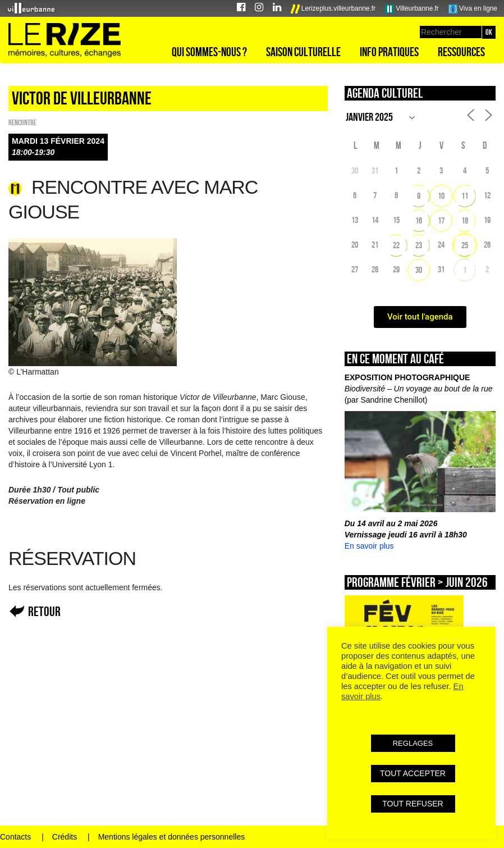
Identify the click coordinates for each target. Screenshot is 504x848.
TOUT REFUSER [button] (413, 804)
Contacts (15, 837)
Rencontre (22, 122)
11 (465, 196)
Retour (44, 611)
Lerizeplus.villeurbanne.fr (333, 9)
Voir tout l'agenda (420, 317)
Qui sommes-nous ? (209, 52)
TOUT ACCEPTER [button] (413, 773)
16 (419, 220)
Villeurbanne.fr (412, 9)
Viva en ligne (473, 9)
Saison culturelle (303, 52)
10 (441, 196)
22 (396, 245)
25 (465, 245)
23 (419, 245)
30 (419, 270)
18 (465, 220)
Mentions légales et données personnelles (172, 837)
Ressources (461, 52)
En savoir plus (369, 546)
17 (441, 220)
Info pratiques (389, 52)
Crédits (65, 837)
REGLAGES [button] (413, 743)
